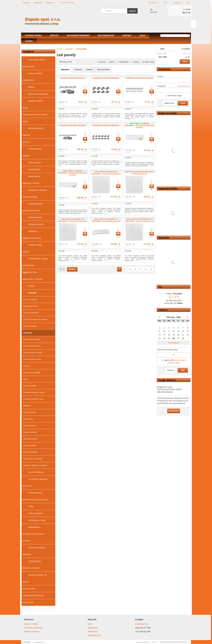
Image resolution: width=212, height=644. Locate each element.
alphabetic (65, 70)
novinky (101, 62)
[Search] (114, 11)
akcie (111, 62)
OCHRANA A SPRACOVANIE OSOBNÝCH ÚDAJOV (173, 642)
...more (60, 118)
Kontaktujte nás (142, 624)
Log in (183, 103)
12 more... (72, 269)
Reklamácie (93, 632)
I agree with (174, 361)
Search (132, 11)
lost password (184, 86)
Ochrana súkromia (32, 632)
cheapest (78, 70)
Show (185, 61)
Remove (170, 370)
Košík (90, 624)
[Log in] (151, 11)
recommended (103, 70)
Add (183, 370)
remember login (174, 96)
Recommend (174, 411)
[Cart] (180, 11)
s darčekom (122, 62)
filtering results (67, 62)
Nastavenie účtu (95, 635)
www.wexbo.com (39, 642)
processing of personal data (177, 361)
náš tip (135, 62)
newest (90, 70)
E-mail (160, 76)
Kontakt (154, 642)
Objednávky (93, 628)
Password (162, 86)
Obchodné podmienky (33, 628)
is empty (186, 49)
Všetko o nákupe (31, 624)
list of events (174, 343)
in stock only (147, 62)
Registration (169, 103)
